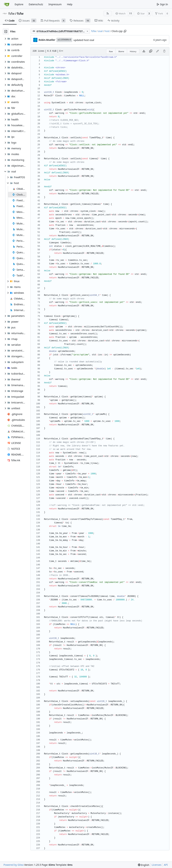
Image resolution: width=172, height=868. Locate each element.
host (107, 31)
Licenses (157, 865)
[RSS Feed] (108, 13)
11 (131, 13)
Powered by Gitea (14, 865)
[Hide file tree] (6, 32)
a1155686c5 (64, 40)
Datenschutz (36, 4)
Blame (121, 51)
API (166, 865)
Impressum (55, 4)
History (133, 51)
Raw (111, 51)
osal (100, 31)
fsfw (11, 13)
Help (70, 4)
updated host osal (84, 40)
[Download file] (144, 51)
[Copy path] (125, 31)
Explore (19, 4)
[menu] (144, 865)
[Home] (7, 4)
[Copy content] (151, 51)
